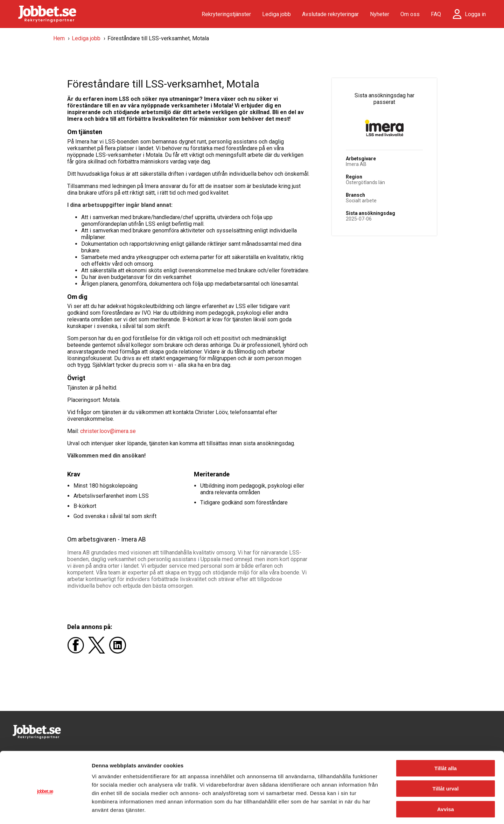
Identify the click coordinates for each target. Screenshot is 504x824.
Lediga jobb (276, 14)
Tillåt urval (446, 759)
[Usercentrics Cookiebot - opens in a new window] (45, 810)
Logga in (475, 14)
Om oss (410, 14)
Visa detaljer (380, 810)
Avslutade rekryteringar (330, 14)
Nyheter (380, 14)
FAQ (436, 14)
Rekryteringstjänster (226, 14)
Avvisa (446, 779)
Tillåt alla (446, 738)
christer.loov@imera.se (108, 431)
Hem (59, 38)
